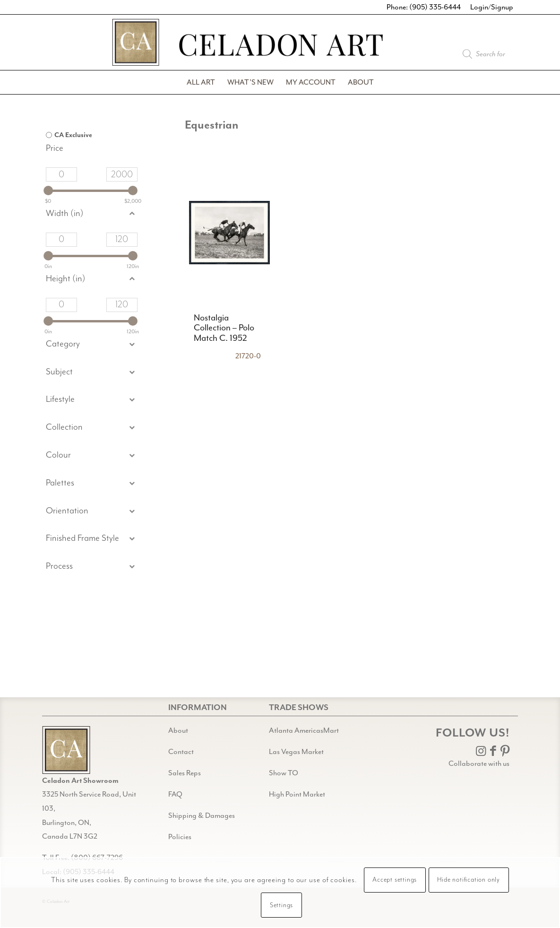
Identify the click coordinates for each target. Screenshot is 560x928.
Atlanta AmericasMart (304, 730)
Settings (281, 905)
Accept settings (395, 880)
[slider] (48, 191)
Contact (181, 752)
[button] (92, 372)
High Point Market (297, 794)
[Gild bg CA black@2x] (66, 750)
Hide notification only (469, 880)
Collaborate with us (479, 763)
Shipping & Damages (202, 815)
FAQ (175, 794)
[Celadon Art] (280, 47)
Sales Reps (185, 773)
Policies (180, 837)
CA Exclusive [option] (73, 135)
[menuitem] (201, 82)
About (178, 730)
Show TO (284, 773)
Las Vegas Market (296, 752)
